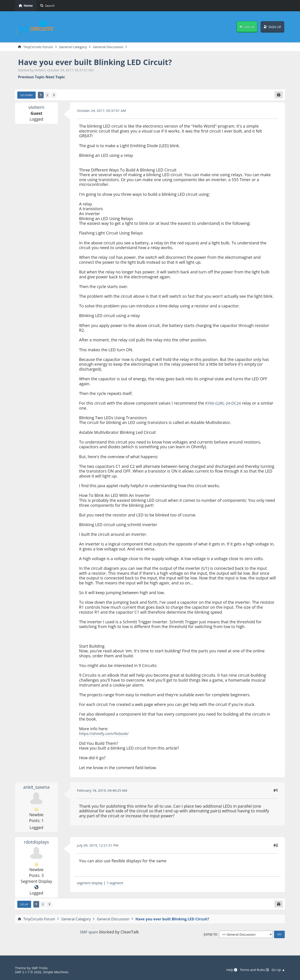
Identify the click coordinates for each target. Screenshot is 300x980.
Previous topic (31, 77)
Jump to (210, 935)
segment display (91, 883)
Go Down (27, 96)
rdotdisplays (36, 843)
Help (229, 970)
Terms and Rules (253, 970)
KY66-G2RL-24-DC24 (224, 404)
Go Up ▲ (278, 970)
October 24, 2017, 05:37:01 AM (103, 111)
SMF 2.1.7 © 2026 (29, 972)
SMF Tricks (40, 968)
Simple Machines (58, 972)
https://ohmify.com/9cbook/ (106, 734)
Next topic (55, 77)
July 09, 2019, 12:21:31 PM (99, 846)
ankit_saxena (36, 788)
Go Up (25, 905)
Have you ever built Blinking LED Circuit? (100, 62)
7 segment (117, 883)
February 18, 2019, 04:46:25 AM (104, 791)
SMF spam (89, 933)
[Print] (278, 95)
